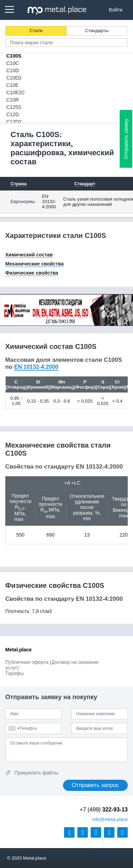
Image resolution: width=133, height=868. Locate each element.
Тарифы (15, 673)
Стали (36, 31)
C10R (13, 100)
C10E (12, 85)
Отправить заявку (126, 139)
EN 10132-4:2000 (49, 201)
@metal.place (110, 819)
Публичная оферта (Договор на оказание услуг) (52, 665)
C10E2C (16, 92)
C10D (13, 70)
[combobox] (14, 728)
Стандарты (97, 31)
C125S (14, 107)
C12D (13, 114)
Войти (116, 10)
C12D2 (14, 122)
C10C (13, 63)
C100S (14, 56)
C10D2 (14, 78)
